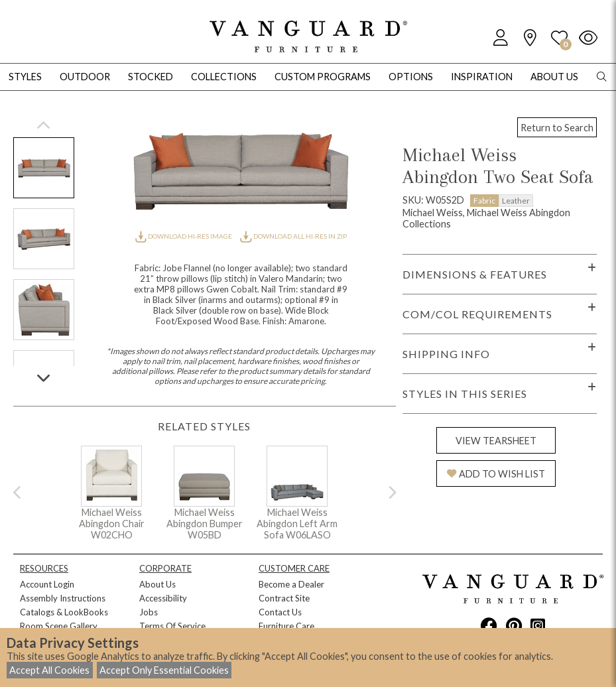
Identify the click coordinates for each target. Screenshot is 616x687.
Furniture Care (286, 626)
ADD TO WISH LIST (496, 474)
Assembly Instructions (63, 598)
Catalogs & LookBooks (64, 612)
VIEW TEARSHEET (496, 441)
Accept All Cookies (49, 670)
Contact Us (280, 612)
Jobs (149, 612)
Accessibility (163, 598)
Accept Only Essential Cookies (164, 670)
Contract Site (284, 598)
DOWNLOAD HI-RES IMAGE (184, 236)
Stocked (151, 77)
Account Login (47, 584)
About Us (157, 584)
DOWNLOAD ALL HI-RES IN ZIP (293, 236)
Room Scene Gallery (59, 626)
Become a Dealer (291, 584)
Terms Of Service (172, 626)
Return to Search (557, 128)
